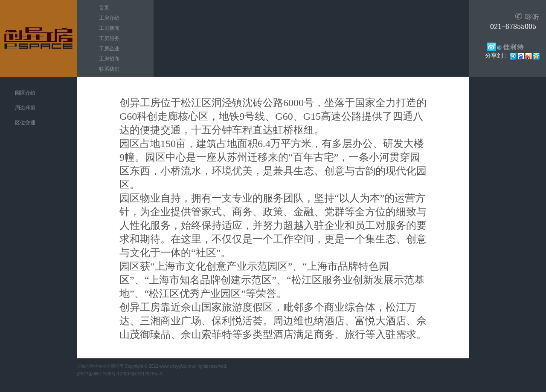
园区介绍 (25, 93)
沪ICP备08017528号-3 (141, 374)
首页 (104, 8)
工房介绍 (109, 18)
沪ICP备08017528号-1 (98, 374)
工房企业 (109, 49)
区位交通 (25, 123)
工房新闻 (109, 28)
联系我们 (109, 69)
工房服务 (109, 38)
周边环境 (25, 108)
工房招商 (109, 59)
